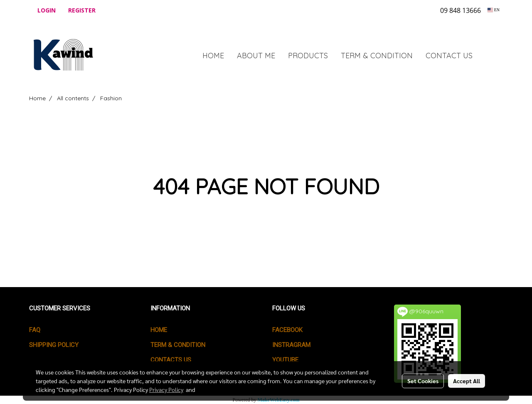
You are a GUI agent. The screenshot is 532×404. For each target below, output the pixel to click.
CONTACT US (449, 56)
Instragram (291, 345)
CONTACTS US (171, 360)
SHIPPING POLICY (54, 345)
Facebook (287, 330)
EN (494, 10)
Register (82, 10)
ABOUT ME (256, 56)
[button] (491, 55)
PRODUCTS (308, 56)
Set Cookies (423, 381)
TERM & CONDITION (377, 56)
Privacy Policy (166, 389)
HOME (213, 56)
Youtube (285, 360)
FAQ (35, 330)
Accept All (467, 381)
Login (47, 10)
